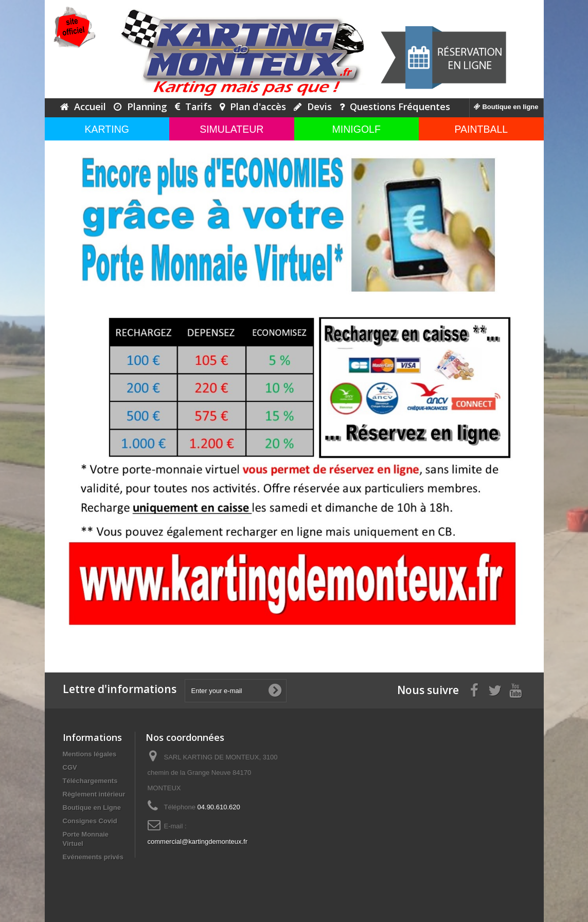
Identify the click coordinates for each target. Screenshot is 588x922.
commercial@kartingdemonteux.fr (198, 841)
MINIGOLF (357, 129)
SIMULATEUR (231, 129)
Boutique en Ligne (92, 808)
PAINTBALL (481, 129)
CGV (70, 767)
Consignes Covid (90, 821)
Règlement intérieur (94, 794)
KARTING (107, 129)
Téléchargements (90, 781)
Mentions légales (90, 754)
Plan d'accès (253, 107)
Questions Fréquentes (395, 107)
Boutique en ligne (506, 107)
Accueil (83, 107)
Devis (313, 107)
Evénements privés (93, 857)
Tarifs (193, 107)
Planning (140, 107)
